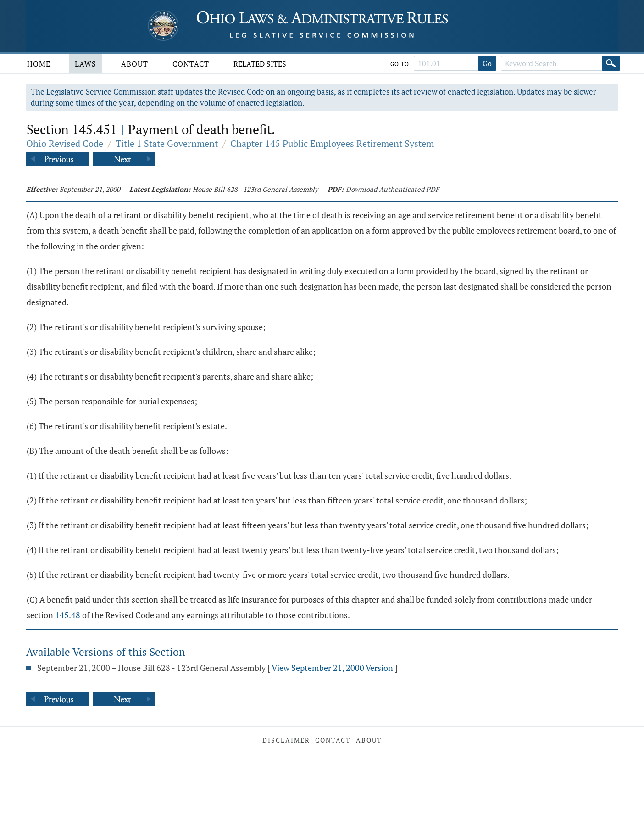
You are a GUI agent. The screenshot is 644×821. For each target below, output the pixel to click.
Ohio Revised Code (65, 143)
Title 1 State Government (167, 143)
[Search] (611, 63)
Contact (191, 64)
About (135, 64)
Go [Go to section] (487, 63)
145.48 (68, 615)
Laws (86, 64)
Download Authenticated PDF (392, 189)
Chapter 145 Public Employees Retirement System (332, 143)
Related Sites (260, 64)
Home (39, 64)
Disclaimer (286, 740)
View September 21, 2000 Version (332, 668)
